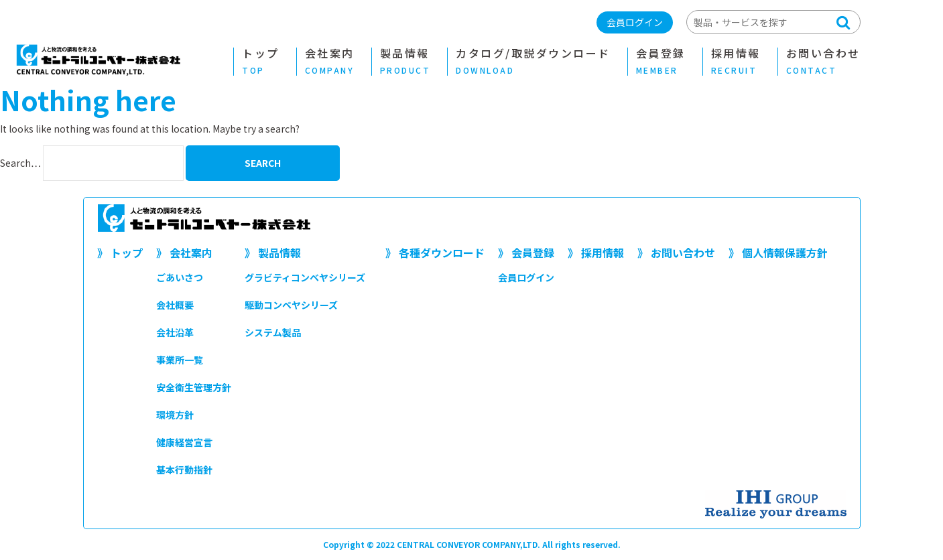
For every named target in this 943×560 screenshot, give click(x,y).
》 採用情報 (596, 253)
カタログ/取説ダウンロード (533, 62)
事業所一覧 (180, 360)
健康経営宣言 (184, 442)
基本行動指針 (184, 470)
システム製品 (273, 332)
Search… (20, 163)
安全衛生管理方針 (194, 387)
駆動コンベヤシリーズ (291, 305)
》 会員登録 (526, 253)
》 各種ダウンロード (435, 253)
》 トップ (120, 253)
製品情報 (405, 62)
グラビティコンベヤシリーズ (305, 277)
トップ (261, 62)
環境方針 (175, 415)
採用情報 (736, 62)
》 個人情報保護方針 (778, 253)
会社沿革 (175, 332)
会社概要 (175, 305)
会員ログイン (635, 22)
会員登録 (661, 62)
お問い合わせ (823, 62)
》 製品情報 (273, 253)
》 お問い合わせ (676, 253)
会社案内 (330, 62)
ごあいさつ (180, 277)
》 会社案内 (184, 253)
